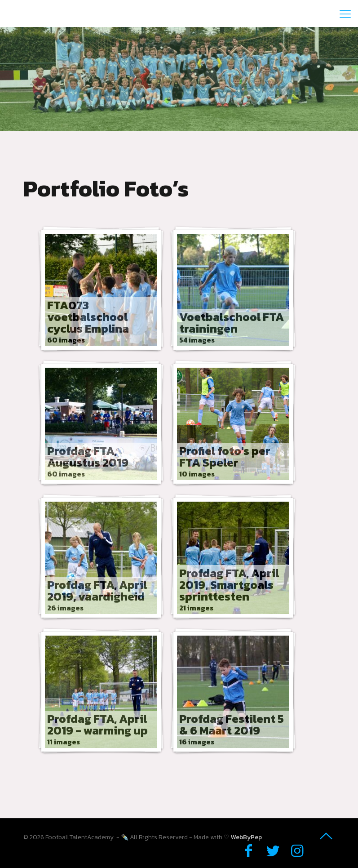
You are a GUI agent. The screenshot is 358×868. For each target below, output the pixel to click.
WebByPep (246, 837)
